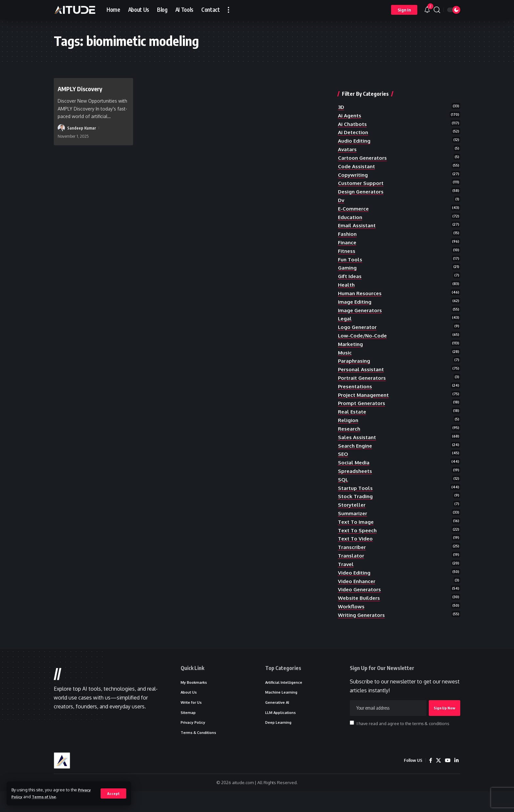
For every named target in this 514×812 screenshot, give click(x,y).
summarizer (353, 522)
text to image (357, 531)
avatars (348, 139)
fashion (348, 228)
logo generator (359, 326)
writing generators (363, 629)
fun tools (350, 254)
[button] (113, 793)
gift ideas (350, 273)
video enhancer (358, 594)
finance (348, 237)
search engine (356, 451)
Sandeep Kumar (82, 128)
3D (341, 94)
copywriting (354, 166)
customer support (362, 174)
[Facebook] (429, 781)
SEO (343, 460)
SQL (343, 486)
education (351, 210)
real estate (353, 415)
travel (346, 576)
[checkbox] (352, 741)
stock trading (356, 504)
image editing (355, 299)
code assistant (357, 156)
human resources (361, 290)
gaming (348, 264)
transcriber (353, 558)
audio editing (355, 130)
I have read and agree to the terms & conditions (403, 741)
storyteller (353, 513)
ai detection (354, 121)
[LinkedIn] (456, 781)
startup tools (356, 495)
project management (365, 397)
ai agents (350, 103)
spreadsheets (356, 477)
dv (341, 192)
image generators (361, 308)
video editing (355, 584)
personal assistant (362, 371)
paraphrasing (355, 362)
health (347, 281)
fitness (347, 246)
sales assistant (358, 442)
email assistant (358, 219)
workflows (352, 620)
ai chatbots (353, 112)
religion (349, 424)
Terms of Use (47, 797)
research (350, 433)
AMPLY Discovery (85, 88)
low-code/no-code (363, 335)
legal (345, 317)
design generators (362, 183)
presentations (356, 388)
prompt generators (363, 406)
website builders (360, 611)
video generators (361, 602)
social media (354, 469)
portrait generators (364, 379)
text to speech (358, 540)
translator (352, 567)
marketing (351, 344)
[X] (438, 781)
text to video (356, 549)
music (345, 353)
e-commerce (354, 201)
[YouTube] (447, 781)
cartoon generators (364, 148)
